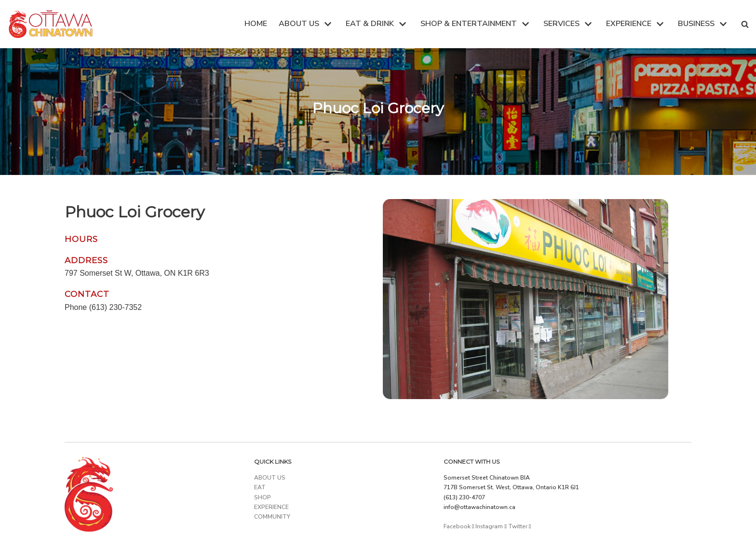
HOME (256, 24)
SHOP (263, 497)
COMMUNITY (272, 517)
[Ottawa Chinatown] (51, 24)
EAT (260, 487)
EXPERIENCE (271, 507)
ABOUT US (270, 478)
